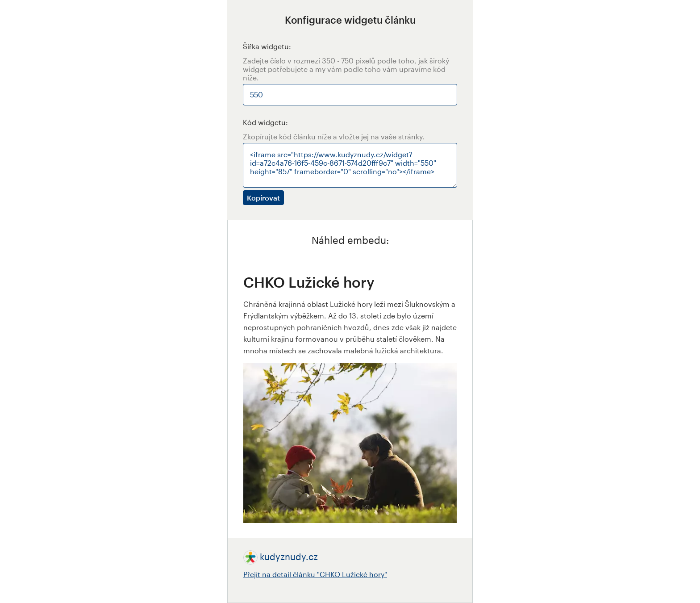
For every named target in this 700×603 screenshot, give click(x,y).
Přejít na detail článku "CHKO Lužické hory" (315, 574)
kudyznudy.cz (289, 557)
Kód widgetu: (265, 122)
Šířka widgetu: (267, 46)
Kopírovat (263, 198)
